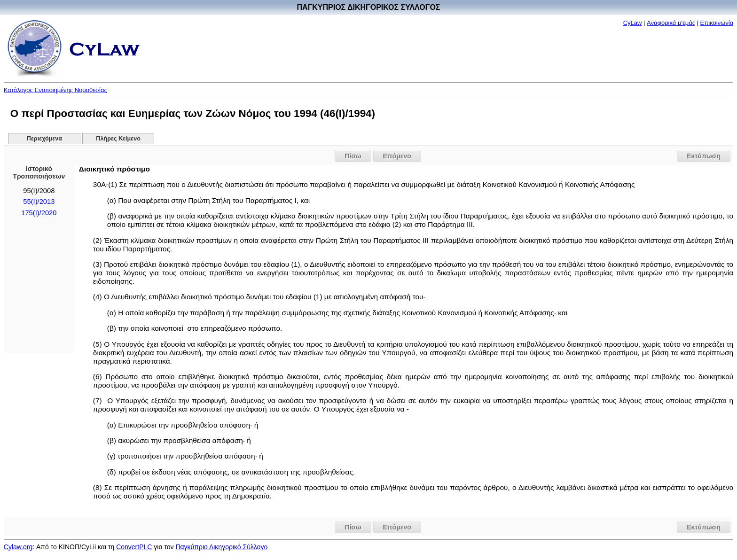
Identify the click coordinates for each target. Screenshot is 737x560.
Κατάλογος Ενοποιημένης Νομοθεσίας (55, 90)
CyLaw (633, 23)
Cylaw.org (18, 547)
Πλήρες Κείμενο (118, 139)
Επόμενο (397, 156)
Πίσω (353, 156)
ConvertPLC (134, 547)
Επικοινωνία (717, 23)
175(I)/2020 (39, 213)
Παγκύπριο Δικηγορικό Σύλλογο (221, 547)
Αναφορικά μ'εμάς (671, 23)
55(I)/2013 (39, 202)
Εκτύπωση (704, 156)
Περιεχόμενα (44, 139)
